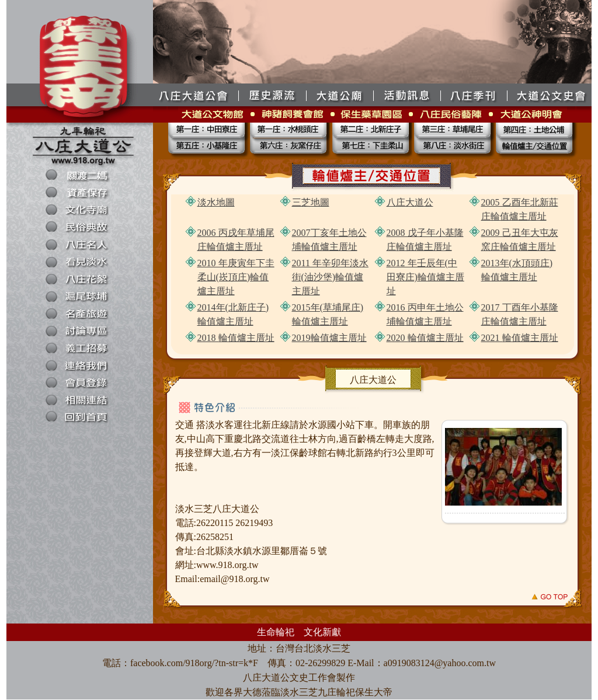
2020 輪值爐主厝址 (425, 338)
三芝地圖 (311, 202)
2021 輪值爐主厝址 (520, 338)
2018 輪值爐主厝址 (236, 338)
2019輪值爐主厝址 (329, 338)
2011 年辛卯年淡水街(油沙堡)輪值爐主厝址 (330, 277)
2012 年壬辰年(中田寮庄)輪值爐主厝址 (425, 277)
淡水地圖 (216, 202)
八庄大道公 (410, 202)
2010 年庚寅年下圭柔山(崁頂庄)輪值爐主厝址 (236, 277)
